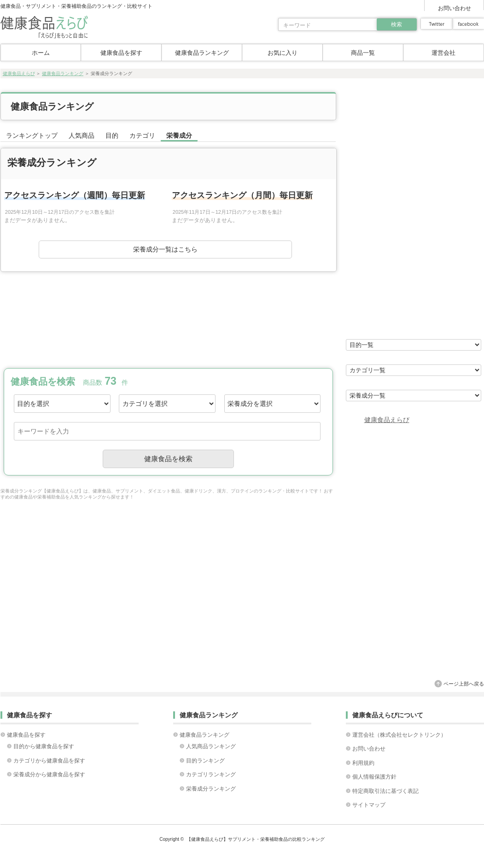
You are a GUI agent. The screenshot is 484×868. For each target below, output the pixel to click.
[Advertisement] (168, 319)
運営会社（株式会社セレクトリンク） (399, 735)
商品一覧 (363, 53)
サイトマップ (369, 805)
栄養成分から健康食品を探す (49, 774)
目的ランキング (205, 761)
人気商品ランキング (211, 746)
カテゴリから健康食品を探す (49, 761)
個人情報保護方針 (374, 777)
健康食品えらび (19, 73)
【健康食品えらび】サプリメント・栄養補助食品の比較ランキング (256, 839)
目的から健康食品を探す (44, 746)
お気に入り (283, 53)
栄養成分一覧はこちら (165, 250)
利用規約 (363, 763)
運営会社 (443, 53)
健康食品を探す (121, 53)
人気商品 (82, 135)
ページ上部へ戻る (464, 684)
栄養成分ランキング (211, 789)
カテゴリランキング (211, 774)
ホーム (41, 53)
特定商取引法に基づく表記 (385, 791)
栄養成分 (179, 135)
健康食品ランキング (202, 53)
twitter (437, 24)
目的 (112, 135)
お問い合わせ (455, 8)
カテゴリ (142, 135)
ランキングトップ (32, 135)
